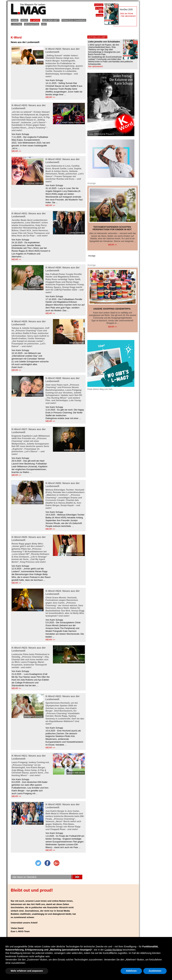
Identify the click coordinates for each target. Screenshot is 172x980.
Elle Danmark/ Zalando (33, 288)
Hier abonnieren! (95, 66)
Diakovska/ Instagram (34, 183)
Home (15, 20)
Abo (44, 24)
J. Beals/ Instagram (76, 232)
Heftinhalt (99, 5)
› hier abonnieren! (128, 16)
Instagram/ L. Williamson (74, 450)
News (24, 20)
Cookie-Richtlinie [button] (113, 950)
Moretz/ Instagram (35, 609)
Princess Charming (74, 20)
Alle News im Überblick (24, 877)
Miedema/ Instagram (34, 823)
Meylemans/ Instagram (34, 716)
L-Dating (16, 24)
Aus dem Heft (51, 20)
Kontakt (100, 15)
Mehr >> (113, 245)
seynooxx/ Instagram (34, 395)
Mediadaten (32, 24)
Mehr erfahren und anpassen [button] (27, 971)
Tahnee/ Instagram (77, 342)
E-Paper (99, 9)
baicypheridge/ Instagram (32, 502)
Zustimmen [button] (155, 971)
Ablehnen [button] (131, 971)
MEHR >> (50, 97)
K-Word (35, 20)
